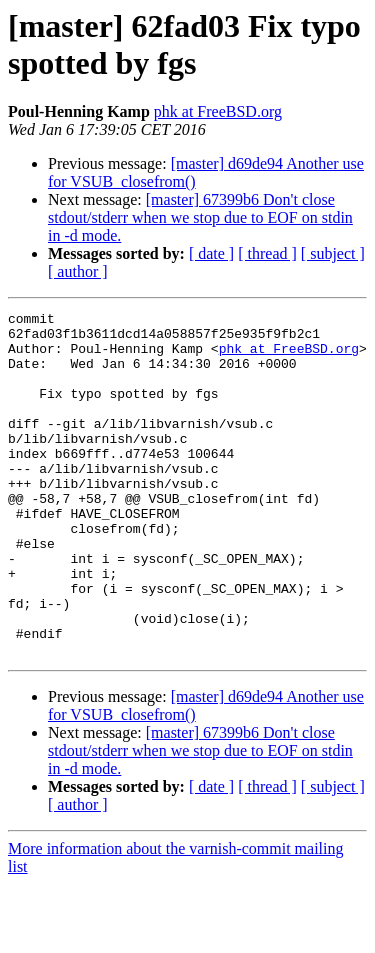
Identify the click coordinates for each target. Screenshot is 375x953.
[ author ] (78, 271)
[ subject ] (333, 253)
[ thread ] (267, 253)
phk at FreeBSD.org (218, 111)
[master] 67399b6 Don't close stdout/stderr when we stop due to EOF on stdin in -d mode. (200, 217)
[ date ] (211, 253)
